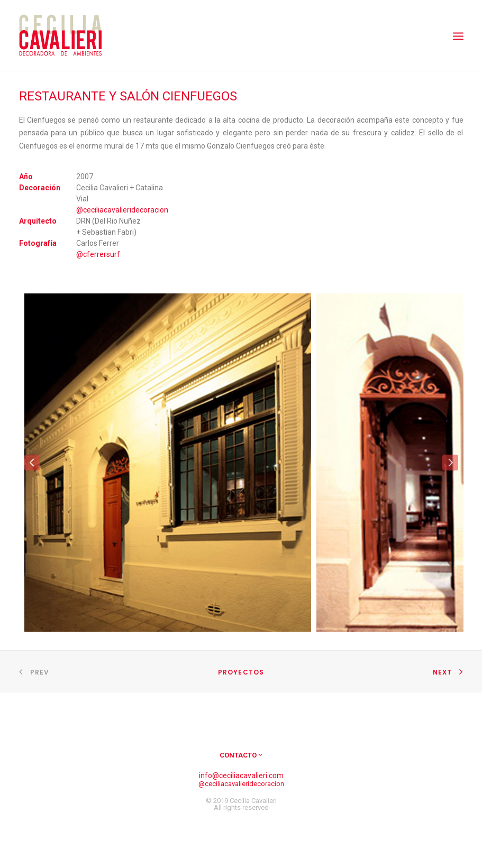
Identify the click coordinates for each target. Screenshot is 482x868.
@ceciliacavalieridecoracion (122, 210)
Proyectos (241, 672)
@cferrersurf (98, 254)
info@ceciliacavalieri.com (241, 775)
